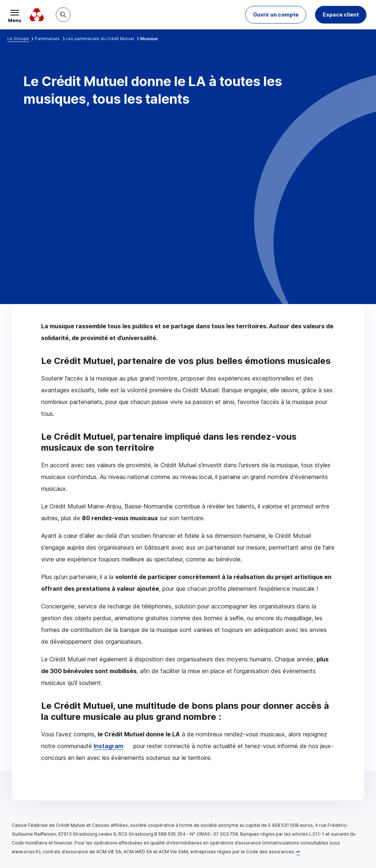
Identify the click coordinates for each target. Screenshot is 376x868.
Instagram (109, 746)
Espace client (341, 15)
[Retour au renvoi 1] (298, 852)
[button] (276, 15)
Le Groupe (18, 39)
